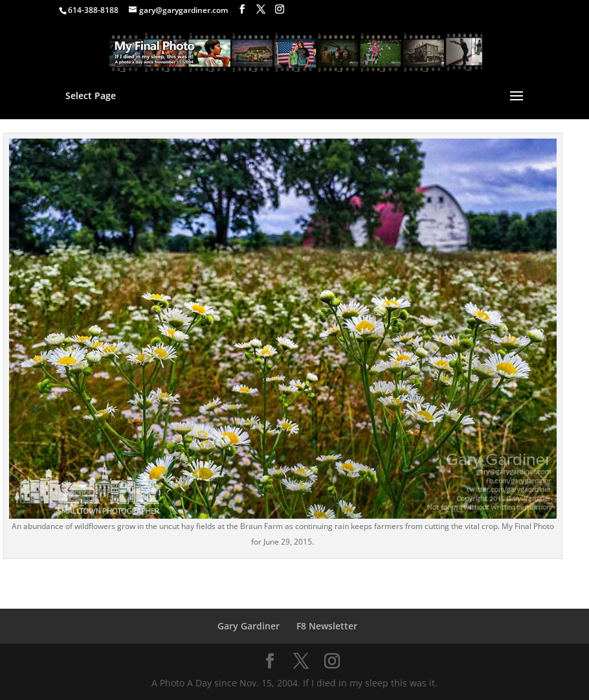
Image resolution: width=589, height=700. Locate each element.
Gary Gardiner (249, 626)
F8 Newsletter (327, 626)
